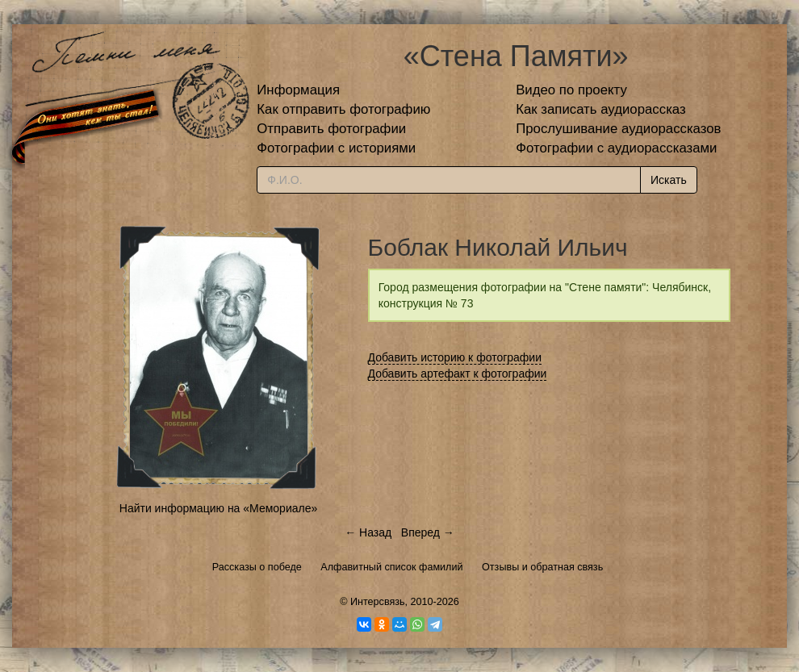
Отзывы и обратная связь (542, 567)
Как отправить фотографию (343, 109)
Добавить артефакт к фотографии (458, 374)
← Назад (368, 532)
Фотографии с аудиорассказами (616, 148)
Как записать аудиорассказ (601, 109)
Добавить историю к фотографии (455, 357)
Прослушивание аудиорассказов (618, 129)
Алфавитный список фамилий (391, 567)
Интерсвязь (378, 602)
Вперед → (428, 532)
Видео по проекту (571, 90)
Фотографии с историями (336, 148)
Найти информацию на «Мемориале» (218, 508)
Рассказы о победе (257, 567)
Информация (298, 90)
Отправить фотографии (331, 129)
